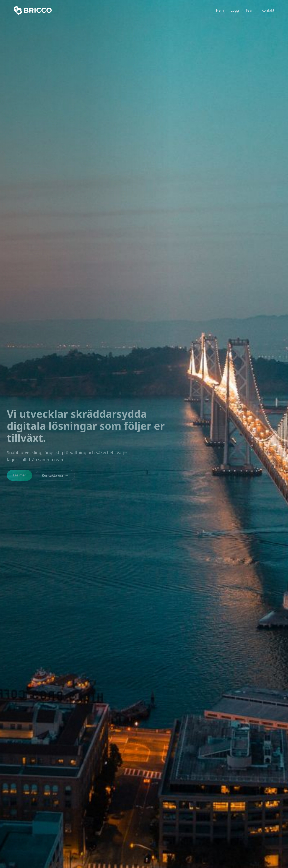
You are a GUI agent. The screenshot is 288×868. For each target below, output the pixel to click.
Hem (220, 10)
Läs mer (20, 475)
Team (250, 10)
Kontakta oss (55, 475)
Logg (235, 10)
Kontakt (268, 10)
